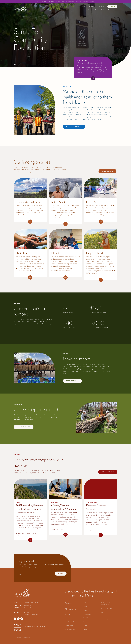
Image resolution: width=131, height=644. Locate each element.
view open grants (24, 427)
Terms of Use (104, 616)
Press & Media (87, 618)
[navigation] (20, 7)
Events (85, 610)
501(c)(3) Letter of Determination (106, 604)
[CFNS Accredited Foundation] (17, 628)
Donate (112, 6)
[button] (83, 6)
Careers (85, 626)
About (97, 10)
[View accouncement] (93, 78)
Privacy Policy (104, 620)
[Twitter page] (18, 619)
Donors (83, 6)
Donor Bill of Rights (106, 608)
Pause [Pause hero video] (15, 64)
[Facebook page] (15, 619)
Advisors (102, 6)
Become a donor (72, 381)
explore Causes (107, 171)
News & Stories (87, 614)
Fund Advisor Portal (70, 622)
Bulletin (90, 10)
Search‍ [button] (116, 10)
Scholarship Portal (70, 629)
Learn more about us (74, 127)
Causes (83, 10)
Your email (20, 574)
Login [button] (110, 10)
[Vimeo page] (22, 619)
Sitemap (103, 612)
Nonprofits (92, 6)
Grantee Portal (69, 626)
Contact (103, 10)
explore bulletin (108, 472)
